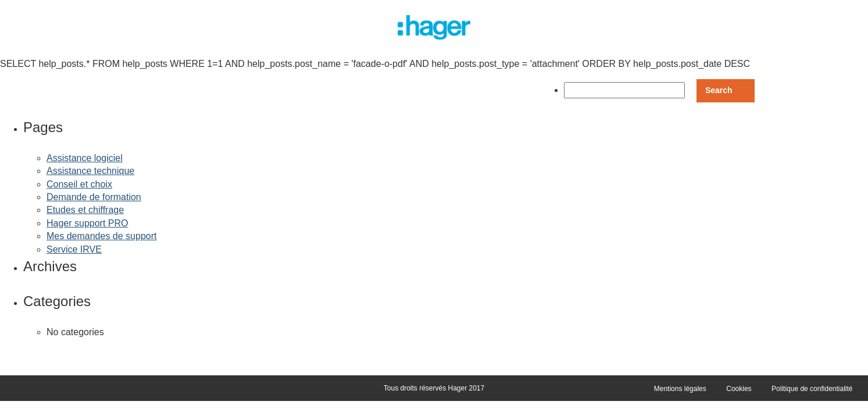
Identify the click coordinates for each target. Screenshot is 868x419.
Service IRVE (74, 249)
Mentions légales (680, 389)
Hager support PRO (87, 223)
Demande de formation (94, 197)
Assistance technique (90, 171)
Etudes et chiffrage (85, 210)
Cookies (739, 389)
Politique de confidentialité (812, 389)
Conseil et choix (79, 184)
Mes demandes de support (101, 236)
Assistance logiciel (85, 158)
